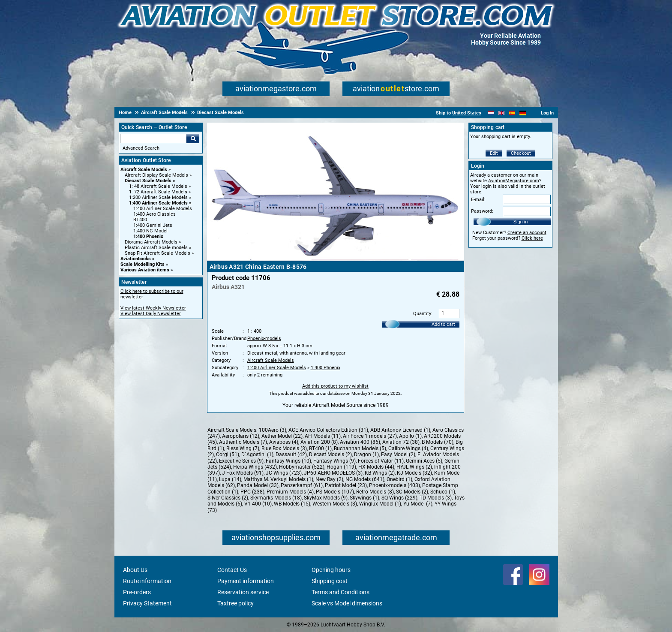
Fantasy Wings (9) (334, 461)
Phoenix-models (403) (394, 485)
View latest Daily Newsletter (151, 314)
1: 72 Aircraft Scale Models (158, 192)
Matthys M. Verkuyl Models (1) (278, 479)
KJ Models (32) (414, 473)
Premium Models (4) (290, 492)
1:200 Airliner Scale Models (158, 197)
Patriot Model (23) (346, 485)
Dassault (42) (291, 454)
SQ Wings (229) (399, 498)
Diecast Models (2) (330, 454)
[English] (502, 113)
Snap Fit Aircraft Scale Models (157, 253)
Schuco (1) (443, 492)
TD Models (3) (436, 498)
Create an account (527, 233)
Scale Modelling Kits (142, 264)
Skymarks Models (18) (276, 498)
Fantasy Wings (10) (288, 461)
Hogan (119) (341, 467)
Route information (147, 581)
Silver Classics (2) (228, 498)
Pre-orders (137, 592)
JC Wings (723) (284, 473)
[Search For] (153, 138)
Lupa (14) (230, 479)
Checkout (521, 153)
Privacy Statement (147, 603)
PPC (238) (252, 492)
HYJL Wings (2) (414, 467)
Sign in (521, 222)
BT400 (140, 220)
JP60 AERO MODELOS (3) (333, 473)
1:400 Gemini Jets (153, 225)
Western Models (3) (335, 504)
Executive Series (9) (241, 461)
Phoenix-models (264, 339)
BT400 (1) (320, 448)
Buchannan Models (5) (360, 448)
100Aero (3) (273, 430)
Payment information (246, 581)
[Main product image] (336, 258)
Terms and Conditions (340, 592)
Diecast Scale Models (148, 181)
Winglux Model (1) (380, 504)
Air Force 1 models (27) (370, 436)
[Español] (512, 113)
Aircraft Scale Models (144, 170)
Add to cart (443, 324)
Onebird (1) (399, 479)
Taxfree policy (235, 603)
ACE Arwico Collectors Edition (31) (328, 430)
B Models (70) (438, 442)
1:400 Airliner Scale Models (158, 203)
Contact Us (232, 570)
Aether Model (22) (282, 436)
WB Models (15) (292, 504)
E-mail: (478, 200)
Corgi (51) (228, 454)
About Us (135, 570)
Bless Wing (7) (243, 448)
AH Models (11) (323, 436)
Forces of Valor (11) (381, 461)
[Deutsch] (523, 113)
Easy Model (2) (398, 454)
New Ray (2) (329, 479)
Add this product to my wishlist (335, 386)
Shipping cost (330, 581)
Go (193, 138)
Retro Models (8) (375, 492)
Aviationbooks (136, 259)
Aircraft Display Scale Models (156, 175)
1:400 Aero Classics (154, 214)
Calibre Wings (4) (408, 448)
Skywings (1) (364, 498)
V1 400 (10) (258, 504)
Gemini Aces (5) (424, 461)
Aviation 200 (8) (319, 442)
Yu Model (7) (418, 504)
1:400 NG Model (150, 231)
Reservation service (243, 592)
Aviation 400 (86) (360, 442)
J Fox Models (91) (243, 473)
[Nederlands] (491, 113)
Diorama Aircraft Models (151, 242)
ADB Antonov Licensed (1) (400, 430)
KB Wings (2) (380, 473)
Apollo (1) (410, 436)
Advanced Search (141, 148)
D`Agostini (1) (257, 454)
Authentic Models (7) (243, 442)
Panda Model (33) (258, 485)
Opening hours (331, 570)
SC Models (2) (412, 492)
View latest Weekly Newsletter (153, 308)
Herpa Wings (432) (255, 467)
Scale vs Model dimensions (347, 603)
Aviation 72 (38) (401, 442)
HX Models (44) (376, 467)
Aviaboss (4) (284, 442)
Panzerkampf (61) (302, 485)
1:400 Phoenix (148, 236)
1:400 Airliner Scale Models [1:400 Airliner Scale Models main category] (163, 209)
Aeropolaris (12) (241, 436)
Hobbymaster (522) (302, 467)
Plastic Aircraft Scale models (156, 248)
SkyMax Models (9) (326, 498)
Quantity (422, 314)
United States (467, 113)
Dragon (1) (366, 454)
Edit (494, 153)
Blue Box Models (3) (284, 448)
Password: (482, 211)
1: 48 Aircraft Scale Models (158, 186)
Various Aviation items (145, 270)
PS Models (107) (335, 492)
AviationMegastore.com (514, 181)
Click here (532, 238)
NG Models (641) (365, 479)
